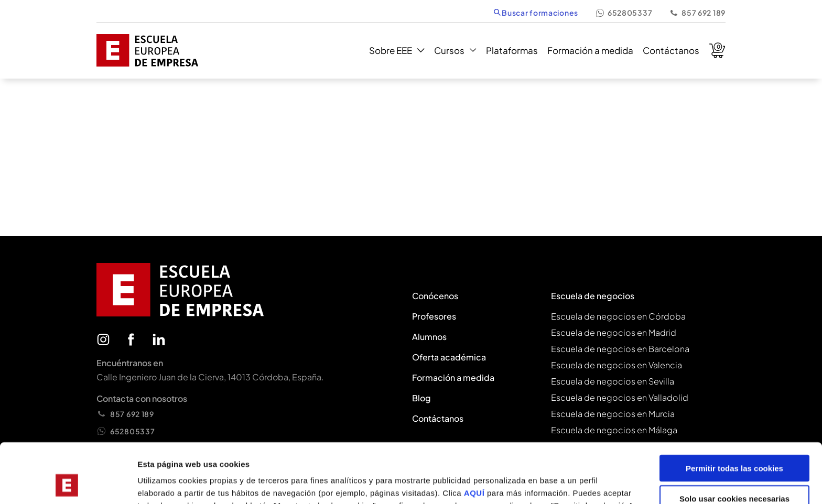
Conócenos (435, 296)
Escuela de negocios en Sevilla (613, 381)
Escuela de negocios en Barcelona (620, 349)
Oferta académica (449, 357)
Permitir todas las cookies (734, 412)
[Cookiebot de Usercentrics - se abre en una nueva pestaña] (68, 484)
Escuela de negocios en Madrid (614, 332)
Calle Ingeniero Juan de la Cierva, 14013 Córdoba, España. (210, 377)
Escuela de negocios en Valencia (616, 365)
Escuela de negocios (593, 296)
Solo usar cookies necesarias (734, 443)
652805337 (624, 13)
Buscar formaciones (536, 13)
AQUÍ (475, 437)
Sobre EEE (397, 50)
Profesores (434, 316)
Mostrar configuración (575, 483)
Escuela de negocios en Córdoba (618, 316)
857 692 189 (697, 13)
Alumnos (429, 337)
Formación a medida (590, 50)
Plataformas (512, 50)
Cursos (455, 50)
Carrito (717, 50)
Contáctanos (671, 50)
